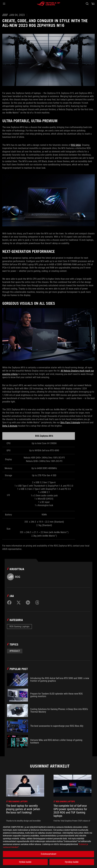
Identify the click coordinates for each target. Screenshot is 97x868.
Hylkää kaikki (25, 862)
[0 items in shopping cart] (93, 4)
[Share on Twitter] (19, 602)
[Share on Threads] (37, 602)
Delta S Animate (10, 426)
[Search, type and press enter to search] (87, 4)
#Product (15, 651)
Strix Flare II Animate (70, 422)
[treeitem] (25, 801)
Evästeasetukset (49, 854)
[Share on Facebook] (9, 602)
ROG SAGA (76, 145)
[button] (4, 4)
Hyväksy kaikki (72, 862)
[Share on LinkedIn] (28, 602)
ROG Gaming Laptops (19, 626)
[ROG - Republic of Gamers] (49, 4)
